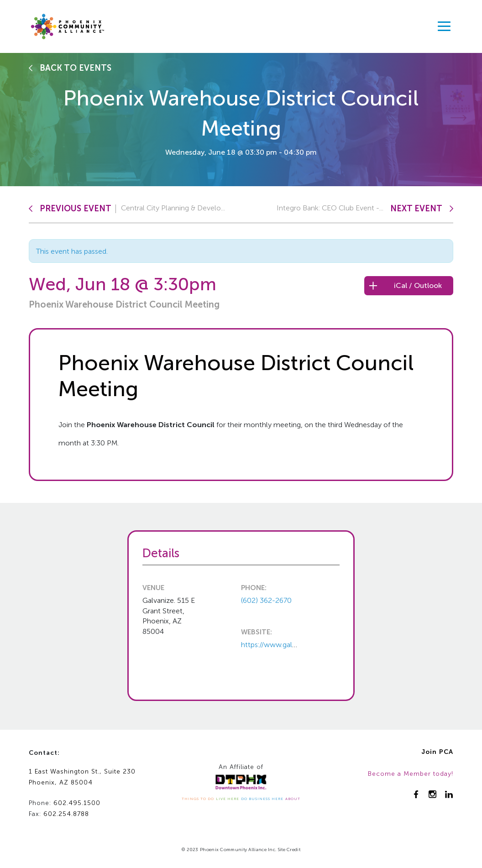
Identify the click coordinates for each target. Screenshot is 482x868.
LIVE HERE (228, 799)
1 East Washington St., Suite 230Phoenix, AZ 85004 (82, 777)
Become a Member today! (411, 774)
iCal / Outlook (418, 285)
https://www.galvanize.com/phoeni (298, 645)
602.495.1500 (77, 803)
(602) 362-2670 (266, 600)
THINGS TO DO (198, 799)
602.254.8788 (66, 814)
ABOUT (293, 799)
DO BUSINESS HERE (262, 799)
